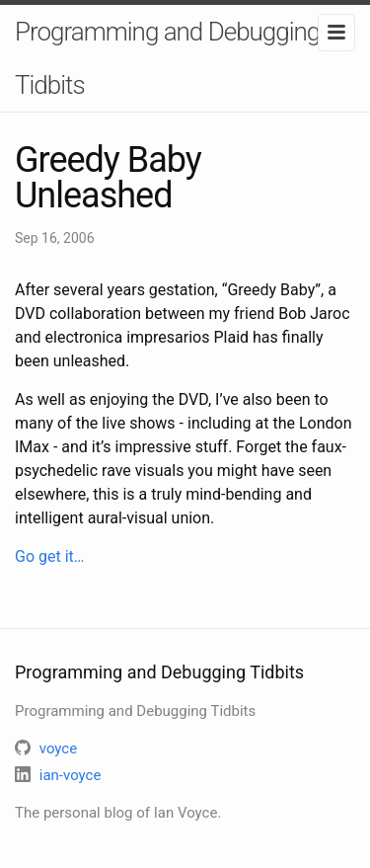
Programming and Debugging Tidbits (167, 58)
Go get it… (50, 556)
